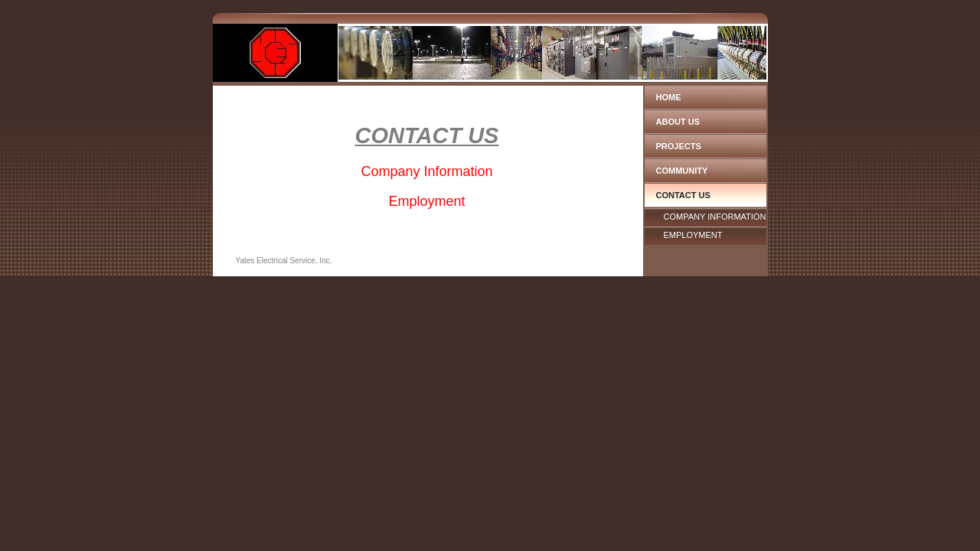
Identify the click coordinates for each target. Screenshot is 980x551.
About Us (678, 122)
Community (682, 171)
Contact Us (683, 195)
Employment (693, 235)
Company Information (715, 217)
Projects (679, 146)
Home (669, 97)
